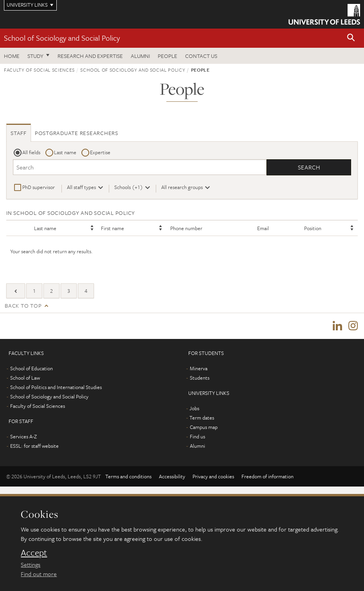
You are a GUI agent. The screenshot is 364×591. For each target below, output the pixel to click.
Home (12, 56)
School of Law (25, 378)
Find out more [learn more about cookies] (39, 574)
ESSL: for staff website (34, 446)
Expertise (100, 152)
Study (35, 56)
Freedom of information (268, 476)
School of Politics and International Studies (56, 387)
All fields (31, 152)
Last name (65, 152)
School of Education (32, 368)
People (168, 56)
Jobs (194, 408)
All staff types (81, 187)
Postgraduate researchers (77, 133)
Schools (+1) (129, 187)
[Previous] (16, 291)
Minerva (199, 368)
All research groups (182, 187)
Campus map (204, 427)
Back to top (23, 305)
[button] (351, 38)
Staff (19, 133)
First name (113, 228)
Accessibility (172, 476)
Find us (197, 436)
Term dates (202, 418)
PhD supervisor (39, 187)
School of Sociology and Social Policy (62, 38)
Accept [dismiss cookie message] (34, 553)
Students (200, 378)
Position (313, 228)
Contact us (201, 56)
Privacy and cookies (213, 476)
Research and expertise (90, 56)
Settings (31, 564)
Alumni (140, 56)
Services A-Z (23, 436)
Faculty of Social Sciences (39, 70)
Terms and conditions (128, 476)
